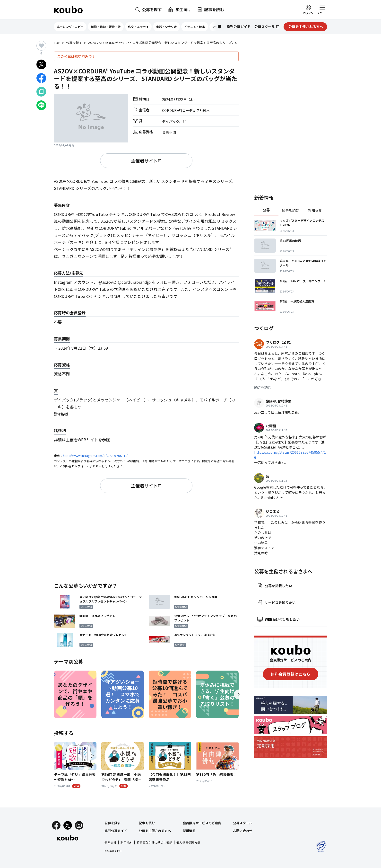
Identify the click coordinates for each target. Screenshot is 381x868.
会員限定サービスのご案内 (202, 823)
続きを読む (263, 387)
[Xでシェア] (41, 64)
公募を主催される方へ (155, 831)
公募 (266, 210)
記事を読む (290, 210)
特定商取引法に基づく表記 (154, 842)
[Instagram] (79, 825)
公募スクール (243, 823)
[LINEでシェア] (41, 105)
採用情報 (189, 831)
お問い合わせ (243, 831)
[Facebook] (56, 825)
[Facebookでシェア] (41, 78)
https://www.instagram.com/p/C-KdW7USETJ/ (95, 456)
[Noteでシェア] (41, 92)
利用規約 (126, 842)
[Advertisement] (146, 537)
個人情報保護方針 (188, 842)
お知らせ (315, 210)
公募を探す (74, 43)
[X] (68, 825)
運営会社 (110, 842)
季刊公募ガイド (116, 831)
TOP (57, 43)
